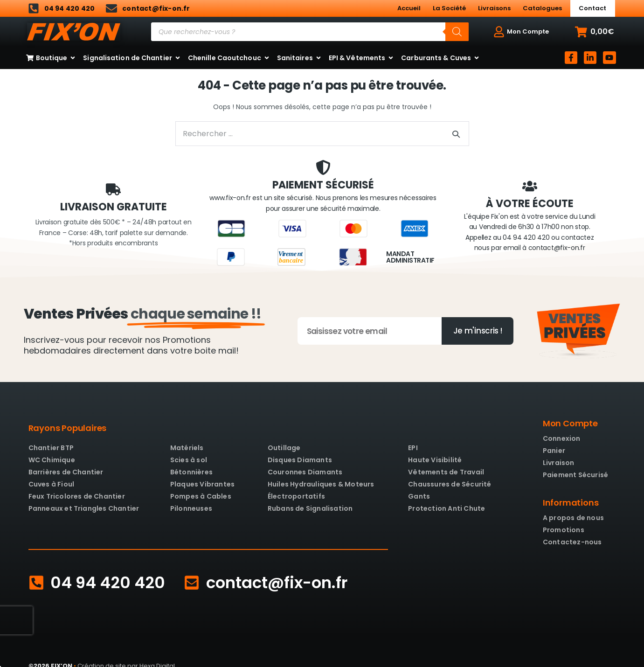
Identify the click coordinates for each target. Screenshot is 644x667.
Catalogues (542, 8)
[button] (595, 32)
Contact (592, 8)
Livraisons (494, 8)
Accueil (409, 8)
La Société (449, 8)
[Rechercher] (457, 32)
